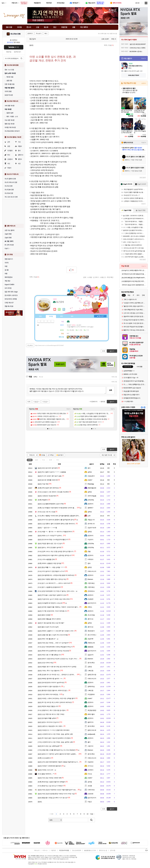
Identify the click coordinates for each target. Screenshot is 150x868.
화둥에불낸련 (92, 488)
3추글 (52, 455)
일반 (37, 460)
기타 (57, 460)
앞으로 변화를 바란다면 (48, 480)
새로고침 (114, 377)
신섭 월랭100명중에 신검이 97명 (51, 504)
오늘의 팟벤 (8, 238)
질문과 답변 (9, 113)
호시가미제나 (92, 635)
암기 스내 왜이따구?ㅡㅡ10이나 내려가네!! (54, 583)
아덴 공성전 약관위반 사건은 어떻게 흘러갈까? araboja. (58, 790)
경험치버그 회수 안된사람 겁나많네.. (52, 710)
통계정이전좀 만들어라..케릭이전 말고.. (53, 690)
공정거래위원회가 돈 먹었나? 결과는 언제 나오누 (56, 591)
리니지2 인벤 (9, 186)
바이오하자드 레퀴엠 (11, 299)
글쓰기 (112, 449)
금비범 (90, 782)
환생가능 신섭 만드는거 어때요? (51, 786)
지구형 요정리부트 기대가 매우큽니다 (52, 611)
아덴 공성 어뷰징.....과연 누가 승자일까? (53, 643)
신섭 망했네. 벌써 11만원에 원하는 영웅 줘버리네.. (57, 524)
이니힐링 (59, 309)
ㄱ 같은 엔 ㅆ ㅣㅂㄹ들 (47, 528)
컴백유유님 (91, 686)
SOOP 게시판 (9, 95)
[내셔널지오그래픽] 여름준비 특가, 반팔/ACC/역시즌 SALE (134, 270)
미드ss (90, 774)
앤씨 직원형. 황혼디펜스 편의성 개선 (52, 579)
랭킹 (62, 316)
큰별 (89, 551)
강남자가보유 (92, 528)
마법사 (20, 146)
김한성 (90, 667)
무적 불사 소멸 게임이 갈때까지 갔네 (52, 595)
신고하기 (96, 277)
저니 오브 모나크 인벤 (11, 197)
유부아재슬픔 (92, 496)
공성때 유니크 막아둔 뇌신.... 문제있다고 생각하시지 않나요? (60, 675)
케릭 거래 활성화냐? (47, 639)
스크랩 (90, 277)
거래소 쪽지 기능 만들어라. (49, 671)
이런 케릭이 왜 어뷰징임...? (49, 694)
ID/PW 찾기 (18, 52)
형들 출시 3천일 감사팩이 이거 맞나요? (53, 798)
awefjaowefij (91, 734)
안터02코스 (91, 591)
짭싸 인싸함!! (44, 615)
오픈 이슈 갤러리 (10, 230)
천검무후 (91, 639)
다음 (91, 814)
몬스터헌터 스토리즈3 (11, 295)
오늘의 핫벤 (8, 234)
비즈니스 (45, 850)
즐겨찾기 (61, 455)
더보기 (64, 309)
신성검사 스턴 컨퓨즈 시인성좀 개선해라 (53, 492)
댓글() (111, 45)
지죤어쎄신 (91, 583)
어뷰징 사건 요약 (46, 770)
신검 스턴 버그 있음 (47, 512)
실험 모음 (8, 81)
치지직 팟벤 (8, 91)
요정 (9, 146)
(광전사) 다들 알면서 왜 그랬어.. (51, 726)
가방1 (38, 325)
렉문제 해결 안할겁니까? (48, 706)
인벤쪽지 (55, 309)
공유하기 (30, 33)
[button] (48, 429)
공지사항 (113, 850)
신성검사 (10, 159)
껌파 (89, 563)
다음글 (36, 402)
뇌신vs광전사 (44, 758)
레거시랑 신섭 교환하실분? (49, 746)
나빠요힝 (91, 671)
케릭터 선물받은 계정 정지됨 (49, 563)
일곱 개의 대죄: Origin (11, 292)
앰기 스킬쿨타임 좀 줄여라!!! (49, 587)
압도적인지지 (92, 603)
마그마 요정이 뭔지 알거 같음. (50, 476)
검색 (21, 58)
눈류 (89, 516)
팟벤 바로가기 (9, 259)
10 (87, 814)
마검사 (9, 168)
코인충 (90, 786)
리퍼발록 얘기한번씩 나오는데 (50, 603)
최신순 (41, 377)
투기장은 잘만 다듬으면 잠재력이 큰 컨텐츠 (54, 738)
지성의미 (91, 540)
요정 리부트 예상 (46, 663)
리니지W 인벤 (9, 193)
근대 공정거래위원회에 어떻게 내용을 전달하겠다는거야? (59, 762)
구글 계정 (43, 484)
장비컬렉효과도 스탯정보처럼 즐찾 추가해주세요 (56, 575)
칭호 (72, 316)
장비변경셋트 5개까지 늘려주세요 (51, 683)
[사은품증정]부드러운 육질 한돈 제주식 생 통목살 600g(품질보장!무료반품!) (134, 281)
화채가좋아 (91, 714)
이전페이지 (94, 402)
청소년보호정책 (77, 850)
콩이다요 (91, 619)
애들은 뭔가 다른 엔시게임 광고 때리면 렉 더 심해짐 (57, 667)
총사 (19, 151)
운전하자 (91, 504)
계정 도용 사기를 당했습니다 (49, 655)
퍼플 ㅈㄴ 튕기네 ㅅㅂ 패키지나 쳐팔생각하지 (55, 532)
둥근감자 (32, 39)
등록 (111, 390)
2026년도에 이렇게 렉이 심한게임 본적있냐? (55, 555)
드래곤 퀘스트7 (9, 303)
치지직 (7, 263)
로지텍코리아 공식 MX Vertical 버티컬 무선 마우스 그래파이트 (134, 274)
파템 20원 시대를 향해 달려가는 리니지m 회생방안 (57, 750)
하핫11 (90, 607)
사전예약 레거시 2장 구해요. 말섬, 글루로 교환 (55, 734)
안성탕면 (91, 599)
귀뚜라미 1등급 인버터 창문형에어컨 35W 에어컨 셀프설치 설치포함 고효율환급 (134, 285)
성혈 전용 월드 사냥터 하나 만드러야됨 (53, 635)
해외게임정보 (9, 277)
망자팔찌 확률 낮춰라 (47, 718)
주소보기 (39, 33)
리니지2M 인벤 (9, 190)
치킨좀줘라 (91, 694)
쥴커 (89, 742)
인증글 (43, 455)
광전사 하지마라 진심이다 (49, 722)
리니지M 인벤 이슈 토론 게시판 (108, 34)
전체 (30, 460)
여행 (6, 274)
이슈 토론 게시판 (10, 120)
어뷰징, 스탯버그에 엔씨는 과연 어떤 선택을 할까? (57, 698)
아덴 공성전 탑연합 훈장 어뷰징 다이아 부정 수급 (56, 794)
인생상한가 (91, 476)
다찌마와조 (91, 790)
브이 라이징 (8, 288)
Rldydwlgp (91, 484)
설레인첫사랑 (92, 675)
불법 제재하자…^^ (46, 774)
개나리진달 (91, 615)
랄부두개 (91, 722)
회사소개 (37, 850)
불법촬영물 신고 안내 (90, 850)
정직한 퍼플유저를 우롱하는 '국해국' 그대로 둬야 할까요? (59, 607)
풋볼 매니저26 (9, 306)
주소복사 (30, 345)
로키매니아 (91, 524)
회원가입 (9, 52)
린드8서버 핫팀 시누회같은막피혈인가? (53, 540)
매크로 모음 (9, 77)
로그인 (137, 3)
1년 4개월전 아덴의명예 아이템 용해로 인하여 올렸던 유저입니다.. (62, 508)
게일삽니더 (91, 520)
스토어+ (144, 83)
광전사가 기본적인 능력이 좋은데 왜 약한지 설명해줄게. (58, 754)
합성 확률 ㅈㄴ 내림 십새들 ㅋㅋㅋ (51, 567)
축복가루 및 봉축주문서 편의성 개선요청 (53, 651)
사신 (9, 164)
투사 (9, 155)
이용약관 (53, 850)
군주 (9, 142)
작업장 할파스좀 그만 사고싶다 (50, 544)
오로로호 (91, 794)
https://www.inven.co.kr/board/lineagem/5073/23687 (49, 345)
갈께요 (90, 472)
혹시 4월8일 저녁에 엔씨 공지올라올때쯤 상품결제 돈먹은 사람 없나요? (64, 516)
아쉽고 (90, 802)
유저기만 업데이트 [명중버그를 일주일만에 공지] (56, 520)
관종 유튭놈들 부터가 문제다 (49, 619)
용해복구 (91, 508)
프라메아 (91, 770)
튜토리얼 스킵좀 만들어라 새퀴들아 (52, 782)
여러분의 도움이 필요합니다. (49, 686)
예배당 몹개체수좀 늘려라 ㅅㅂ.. (51, 679)
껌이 (89, 468)
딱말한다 (43, 500)
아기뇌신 (91, 766)
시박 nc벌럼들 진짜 (46, 559)
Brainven (90, 579)
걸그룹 (7, 270)
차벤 (6, 266)
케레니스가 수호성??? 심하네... (50, 536)
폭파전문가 (91, 631)
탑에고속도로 (92, 730)
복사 (46, 33)
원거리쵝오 (91, 663)
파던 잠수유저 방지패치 (48, 468)
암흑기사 (21, 155)
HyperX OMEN (9, 284)
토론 (50, 460)
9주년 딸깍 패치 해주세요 (48, 488)
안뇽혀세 (91, 762)
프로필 (51, 316)
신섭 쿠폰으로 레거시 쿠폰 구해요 (51, 714)
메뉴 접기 (100, 316)
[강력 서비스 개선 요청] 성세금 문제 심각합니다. (56, 551)
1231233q (91, 500)
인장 (40, 316)
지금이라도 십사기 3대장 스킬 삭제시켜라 (54, 599)
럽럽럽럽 (91, 647)
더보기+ (69, 409)
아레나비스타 (92, 571)
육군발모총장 (92, 710)
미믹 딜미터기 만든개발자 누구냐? (51, 571)
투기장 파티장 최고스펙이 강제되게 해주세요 (55, 702)
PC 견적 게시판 (9, 245)
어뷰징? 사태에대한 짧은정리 (50, 766)
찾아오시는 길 (103, 850)
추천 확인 (110, 277)
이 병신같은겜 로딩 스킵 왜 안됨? (51, 623)
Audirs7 (90, 480)
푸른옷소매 (91, 643)
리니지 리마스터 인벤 (11, 182)
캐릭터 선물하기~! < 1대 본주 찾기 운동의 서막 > (56, 631)
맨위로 (103, 402)
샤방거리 (91, 746)
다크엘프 (10, 151)
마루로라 (91, 559)
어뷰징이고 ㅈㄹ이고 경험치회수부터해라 (54, 730)
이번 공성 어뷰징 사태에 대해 (50, 778)
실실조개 (91, 655)
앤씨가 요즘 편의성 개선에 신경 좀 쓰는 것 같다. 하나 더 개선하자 (62, 659)
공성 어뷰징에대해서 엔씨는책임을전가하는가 (55, 647)
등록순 (35, 377)
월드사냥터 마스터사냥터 (48, 627)
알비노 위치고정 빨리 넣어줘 (49, 547)
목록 (105, 45)
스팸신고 (103, 277)
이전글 (45, 402)
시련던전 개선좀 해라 (47, 496)
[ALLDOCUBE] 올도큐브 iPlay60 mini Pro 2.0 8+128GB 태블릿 (134, 278)
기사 (19, 142)
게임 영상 (7, 281)
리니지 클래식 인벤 (10, 179)
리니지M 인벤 (15, 34)
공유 (85, 277)
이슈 (44, 460)
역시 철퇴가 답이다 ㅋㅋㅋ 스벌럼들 (52, 472)
